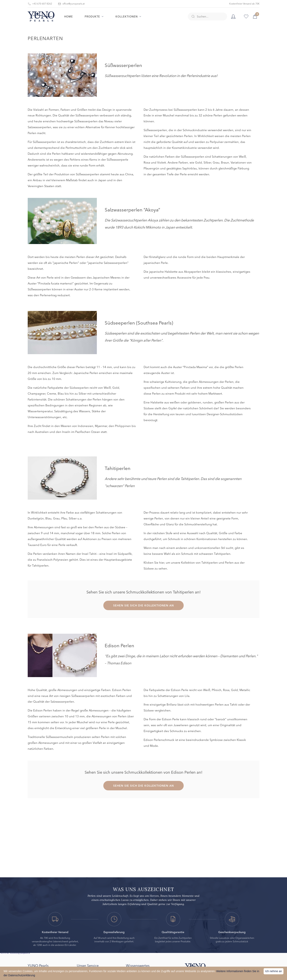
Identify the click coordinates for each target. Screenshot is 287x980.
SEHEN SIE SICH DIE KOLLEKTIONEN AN (143, 605)
